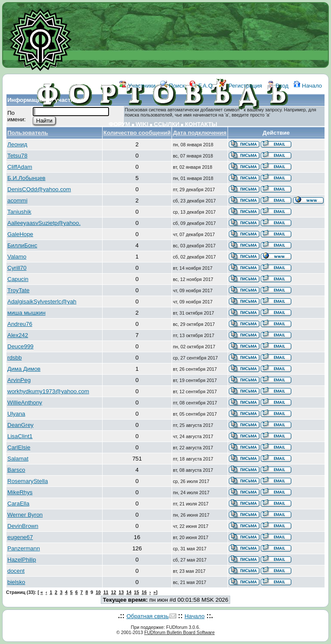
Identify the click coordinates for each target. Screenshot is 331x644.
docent (16, 571)
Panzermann (24, 548)
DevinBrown (23, 526)
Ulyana (16, 414)
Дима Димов (24, 369)
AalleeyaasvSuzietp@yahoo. (44, 223)
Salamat (18, 459)
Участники (137, 86)
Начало (308, 86)
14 (129, 592)
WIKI (142, 124)
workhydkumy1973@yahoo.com (48, 391)
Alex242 (18, 335)
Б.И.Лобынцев (26, 178)
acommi (17, 200)
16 (144, 592)
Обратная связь (147, 616)
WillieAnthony (25, 402)
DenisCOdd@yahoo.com (39, 189)
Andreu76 (20, 324)
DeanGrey (20, 425)
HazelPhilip (22, 560)
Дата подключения (200, 133)
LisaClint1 (20, 436)
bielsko (16, 582)
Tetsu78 (17, 156)
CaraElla (18, 504)
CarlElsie (19, 447)
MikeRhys (20, 492)
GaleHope (20, 234)
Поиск (173, 86)
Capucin (18, 279)
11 (106, 592)
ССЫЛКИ (167, 124)
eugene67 (20, 537)
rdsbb (14, 358)
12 (113, 592)
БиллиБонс (22, 245)
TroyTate (18, 290)
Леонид (17, 144)
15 (137, 592)
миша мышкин (27, 313)
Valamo (17, 257)
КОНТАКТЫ (201, 124)
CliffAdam (20, 167)
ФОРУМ (119, 124)
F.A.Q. (202, 86)
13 (121, 592)
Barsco (16, 470)
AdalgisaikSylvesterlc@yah (42, 301)
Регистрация (240, 86)
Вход (278, 86)
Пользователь (28, 133)
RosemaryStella (28, 481)
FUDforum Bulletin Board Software (180, 632)
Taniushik (19, 212)
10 (98, 592)
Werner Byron (25, 515)
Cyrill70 (17, 268)
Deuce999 (20, 346)
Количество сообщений (137, 133)
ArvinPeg (19, 380)
